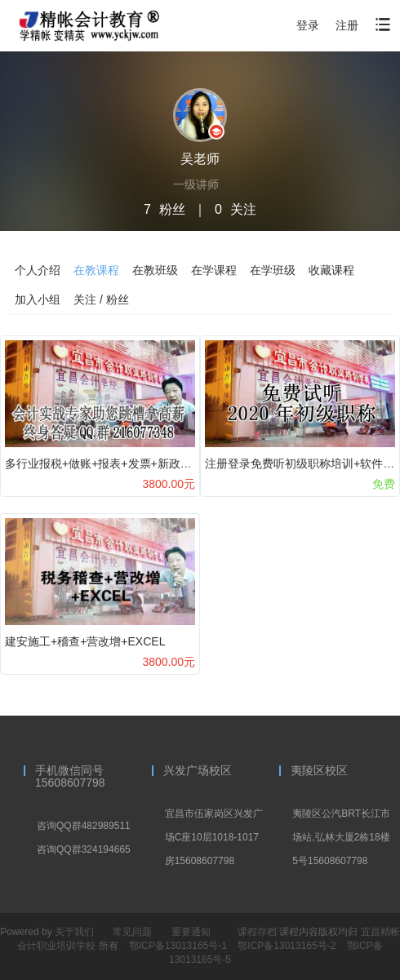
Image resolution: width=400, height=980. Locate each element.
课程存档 (257, 932)
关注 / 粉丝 (101, 299)
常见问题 (132, 932)
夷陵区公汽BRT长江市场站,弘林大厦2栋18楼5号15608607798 (341, 837)
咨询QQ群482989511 (84, 826)
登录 (308, 25)
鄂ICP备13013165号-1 (179, 946)
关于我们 (74, 932)
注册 (347, 25)
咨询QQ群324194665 (84, 849)
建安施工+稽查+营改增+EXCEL (85, 641)
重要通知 (191, 932)
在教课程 (96, 270)
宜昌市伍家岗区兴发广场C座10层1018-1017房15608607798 (214, 837)
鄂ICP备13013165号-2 (288, 946)
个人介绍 (38, 270)
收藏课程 (331, 270)
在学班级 (273, 270)
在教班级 (155, 270)
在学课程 (214, 270)
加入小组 (38, 299)
